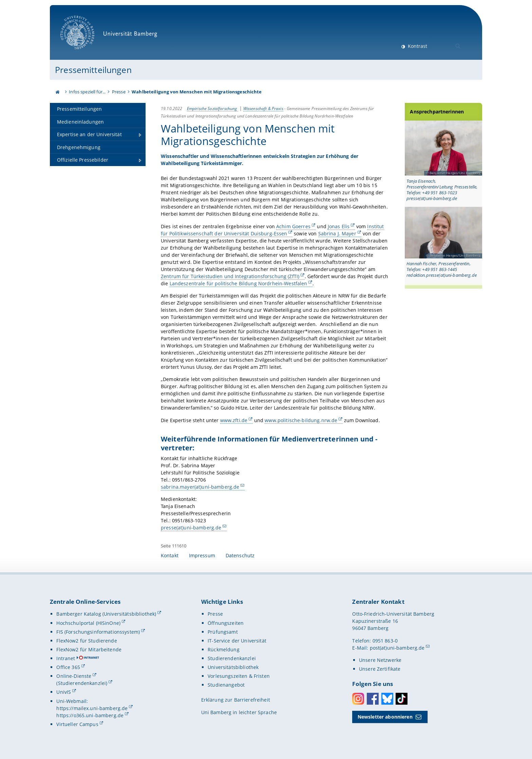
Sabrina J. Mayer (337, 233)
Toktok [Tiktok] (402, 699)
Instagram (358, 699)
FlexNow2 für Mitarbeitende (89, 649)
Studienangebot (226, 685)
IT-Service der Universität (237, 641)
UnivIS (64, 692)
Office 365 (68, 667)
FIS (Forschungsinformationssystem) (98, 632)
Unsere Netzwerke (380, 660)
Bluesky (387, 699)
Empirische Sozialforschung (213, 108)
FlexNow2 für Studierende (87, 641)
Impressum (202, 555)
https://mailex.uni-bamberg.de (92, 708)
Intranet (66, 658)
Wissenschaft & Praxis (263, 108)
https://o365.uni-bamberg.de (90, 715)
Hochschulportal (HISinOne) (88, 623)
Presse (119, 92)
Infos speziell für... (87, 92)
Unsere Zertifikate (380, 669)
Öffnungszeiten (226, 623)
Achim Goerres (293, 226)
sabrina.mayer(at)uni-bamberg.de (200, 486)
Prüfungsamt (223, 632)
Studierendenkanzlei (232, 658)
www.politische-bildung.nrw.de (301, 420)
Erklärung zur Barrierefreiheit (236, 700)
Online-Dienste (74, 676)
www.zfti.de (234, 420)
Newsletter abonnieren (385, 717)
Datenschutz (240, 555)
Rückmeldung (224, 649)
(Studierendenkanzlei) (82, 683)
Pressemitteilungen (93, 70)
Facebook (373, 699)
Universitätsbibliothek (233, 667)
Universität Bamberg (111, 36)
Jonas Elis (339, 226)
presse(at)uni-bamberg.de (191, 528)
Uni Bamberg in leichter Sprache (239, 712)
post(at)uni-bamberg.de (397, 648)
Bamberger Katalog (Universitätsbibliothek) (106, 614)
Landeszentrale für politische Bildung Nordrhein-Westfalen (238, 283)
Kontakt (170, 555)
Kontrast (417, 46)
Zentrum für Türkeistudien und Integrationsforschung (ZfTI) (230, 276)
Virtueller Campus (77, 724)
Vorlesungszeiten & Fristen (239, 676)
